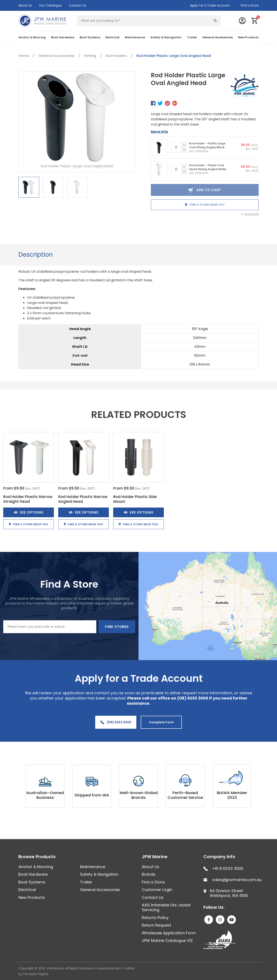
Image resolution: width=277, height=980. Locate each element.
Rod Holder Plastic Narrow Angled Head (83, 499)
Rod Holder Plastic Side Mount (135, 499)
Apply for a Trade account (210, 5)
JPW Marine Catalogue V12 (167, 941)
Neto (118, 968)
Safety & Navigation (166, 37)
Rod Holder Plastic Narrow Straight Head (28, 499)
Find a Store (250, 5)
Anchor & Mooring (32, 37)
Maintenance (135, 37)
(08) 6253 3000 (116, 722)
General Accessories (217, 37)
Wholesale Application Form (169, 933)
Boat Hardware (63, 37)
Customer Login (157, 890)
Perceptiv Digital (35, 974)
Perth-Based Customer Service (185, 795)
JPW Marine (155, 857)
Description (36, 255)
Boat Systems (90, 37)
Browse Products (37, 857)
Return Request (156, 925)
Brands (149, 874)
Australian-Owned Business (45, 795)
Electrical (112, 37)
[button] (255, 21)
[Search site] (215, 21)
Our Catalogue (50, 5)
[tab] (36, 255)
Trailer (192, 37)
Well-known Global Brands (139, 795)
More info (159, 132)
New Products (248, 37)
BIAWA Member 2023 (232, 795)
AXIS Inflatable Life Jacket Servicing (166, 907)
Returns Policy (155, 918)
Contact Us (78, 5)
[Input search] (143, 21)
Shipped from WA (92, 795)
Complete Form (161, 722)
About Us (25, 5)
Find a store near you (205, 205)
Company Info (219, 857)
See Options (29, 512)
